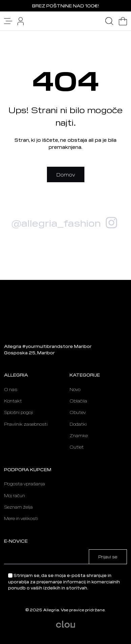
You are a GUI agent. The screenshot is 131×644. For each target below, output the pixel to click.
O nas (11, 389)
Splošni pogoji (19, 412)
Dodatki (78, 424)
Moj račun (15, 495)
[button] (8, 20)
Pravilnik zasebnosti (26, 424)
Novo (75, 389)
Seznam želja (18, 507)
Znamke (79, 436)
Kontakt (13, 401)
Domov (66, 174)
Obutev (78, 412)
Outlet (77, 447)
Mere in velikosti (21, 518)
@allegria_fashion (56, 223)
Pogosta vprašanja (24, 484)
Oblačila (78, 401)
